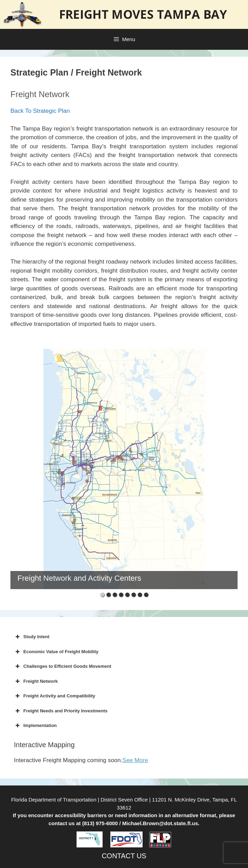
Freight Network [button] (36, 681)
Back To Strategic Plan (40, 111)
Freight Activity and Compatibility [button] (55, 696)
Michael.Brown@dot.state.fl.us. (161, 823)
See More (135, 760)
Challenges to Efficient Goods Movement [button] (63, 666)
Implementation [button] (35, 726)
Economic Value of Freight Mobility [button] (56, 652)
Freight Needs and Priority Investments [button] (61, 711)
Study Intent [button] (32, 637)
